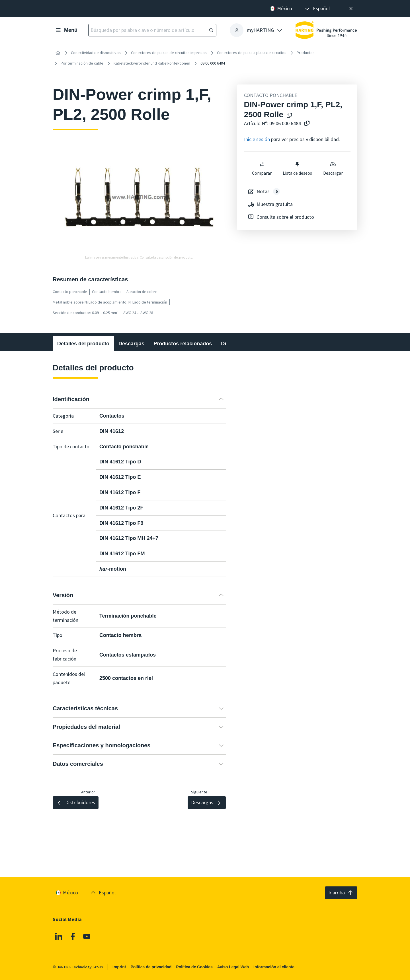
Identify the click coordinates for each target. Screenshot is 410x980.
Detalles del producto (83, 344)
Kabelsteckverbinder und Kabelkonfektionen (152, 63)
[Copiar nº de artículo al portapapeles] (307, 124)
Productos (306, 53)
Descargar (333, 168)
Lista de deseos (297, 168)
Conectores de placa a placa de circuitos (252, 53)
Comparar (262, 168)
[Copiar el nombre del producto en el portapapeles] (289, 116)
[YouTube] (87, 936)
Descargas (131, 344)
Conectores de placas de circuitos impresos (169, 53)
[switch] (262, 164)
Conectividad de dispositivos (96, 53)
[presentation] (317, 9)
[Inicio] (58, 53)
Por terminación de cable (82, 63)
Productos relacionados (183, 344)
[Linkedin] (59, 936)
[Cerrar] (351, 9)
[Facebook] (73, 936)
